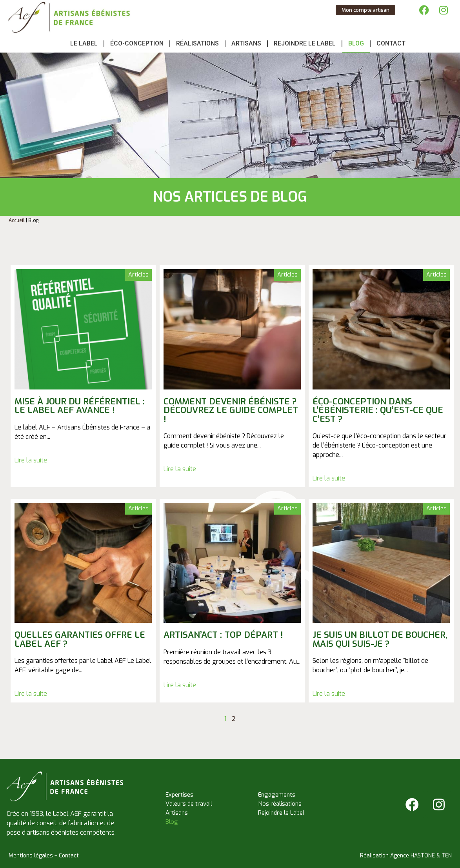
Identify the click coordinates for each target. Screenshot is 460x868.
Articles (138, 275)
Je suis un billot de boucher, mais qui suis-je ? (380, 639)
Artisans (246, 43)
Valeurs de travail (189, 804)
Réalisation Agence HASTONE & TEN (406, 856)
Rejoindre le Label (305, 43)
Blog (356, 43)
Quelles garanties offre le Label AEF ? (80, 639)
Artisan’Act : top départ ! (223, 635)
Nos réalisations (280, 804)
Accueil (17, 220)
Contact (391, 43)
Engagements (277, 795)
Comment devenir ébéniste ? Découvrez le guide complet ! (231, 410)
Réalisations (197, 43)
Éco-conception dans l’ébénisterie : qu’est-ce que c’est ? (378, 410)
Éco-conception (137, 43)
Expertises (179, 795)
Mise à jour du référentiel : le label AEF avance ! (80, 406)
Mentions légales (31, 856)
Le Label (84, 43)
